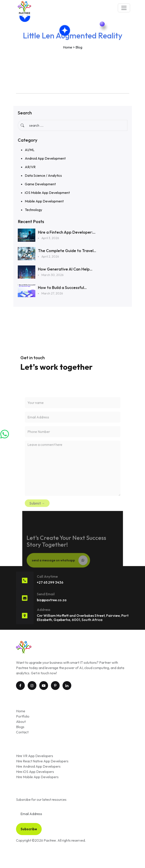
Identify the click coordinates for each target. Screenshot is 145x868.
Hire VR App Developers (35, 756)
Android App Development (45, 158)
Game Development (40, 184)
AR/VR (30, 167)
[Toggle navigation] (124, 8)
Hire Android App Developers (38, 766)
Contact (22, 732)
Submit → (37, 509)
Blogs (20, 727)
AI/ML (30, 150)
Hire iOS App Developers (35, 772)
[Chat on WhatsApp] (5, 434)
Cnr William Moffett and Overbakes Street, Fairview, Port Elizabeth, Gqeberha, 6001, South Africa (83, 618)
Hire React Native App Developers (42, 761)
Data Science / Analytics (43, 175)
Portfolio (23, 716)
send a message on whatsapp (60, 566)
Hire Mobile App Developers (37, 777)
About (21, 722)
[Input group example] (77, 125)
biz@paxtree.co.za (52, 600)
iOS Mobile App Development (47, 193)
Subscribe (29, 829)
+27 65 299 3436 (50, 582)
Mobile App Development (44, 201)
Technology (33, 210)
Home (68, 47)
